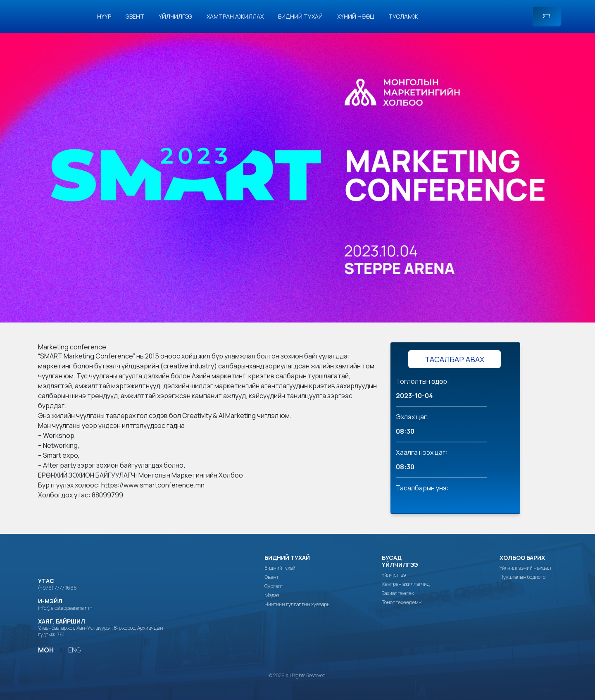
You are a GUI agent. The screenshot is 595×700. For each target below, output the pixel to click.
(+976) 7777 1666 (57, 588)
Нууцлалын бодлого (522, 577)
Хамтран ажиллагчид (406, 584)
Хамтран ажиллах (235, 16)
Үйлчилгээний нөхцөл (525, 568)
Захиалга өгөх (398, 593)
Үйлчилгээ (175, 16)
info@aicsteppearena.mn (65, 608)
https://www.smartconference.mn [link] (153, 485)
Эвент (135, 16)
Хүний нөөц (356, 16)
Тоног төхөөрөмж (402, 602)
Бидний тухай (300, 16)
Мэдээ (272, 595)
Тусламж (403, 16)
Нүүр (104, 16)
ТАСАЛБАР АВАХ (455, 359)
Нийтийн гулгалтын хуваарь (297, 604)
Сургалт (274, 586)
